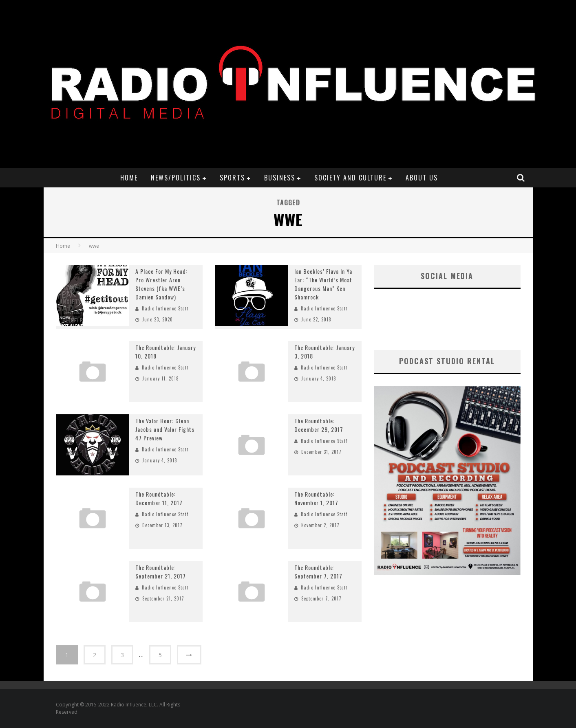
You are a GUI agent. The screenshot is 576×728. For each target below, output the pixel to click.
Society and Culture (350, 178)
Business (280, 178)
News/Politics (176, 178)
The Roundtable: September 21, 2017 (161, 572)
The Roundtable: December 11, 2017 (159, 498)
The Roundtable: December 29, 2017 (319, 425)
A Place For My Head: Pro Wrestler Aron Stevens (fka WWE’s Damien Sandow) (161, 284)
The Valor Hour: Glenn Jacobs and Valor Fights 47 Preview (165, 429)
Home (129, 178)
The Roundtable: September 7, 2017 (318, 572)
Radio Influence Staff (165, 308)
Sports (232, 178)
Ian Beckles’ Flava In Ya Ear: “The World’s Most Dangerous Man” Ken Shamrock (323, 284)
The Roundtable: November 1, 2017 (316, 498)
